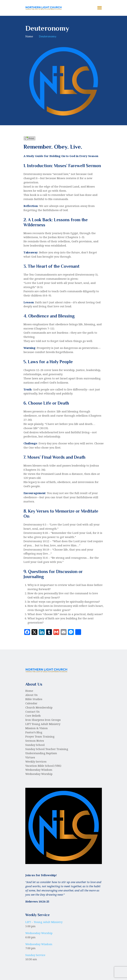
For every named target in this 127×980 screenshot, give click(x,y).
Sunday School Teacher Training (47, 749)
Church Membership (39, 707)
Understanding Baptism (41, 753)
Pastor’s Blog (34, 732)
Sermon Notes (35, 741)
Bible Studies (34, 699)
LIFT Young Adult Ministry (43, 724)
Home (29, 36)
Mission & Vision (37, 728)
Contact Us (32, 712)
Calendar (31, 703)
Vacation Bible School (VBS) (43, 766)
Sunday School (35, 745)
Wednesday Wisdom (39, 770)
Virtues (30, 757)
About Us (31, 695)
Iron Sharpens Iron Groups (43, 720)
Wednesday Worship (39, 774)
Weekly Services (36, 761)
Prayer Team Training (40, 736)
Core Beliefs (33, 716)
